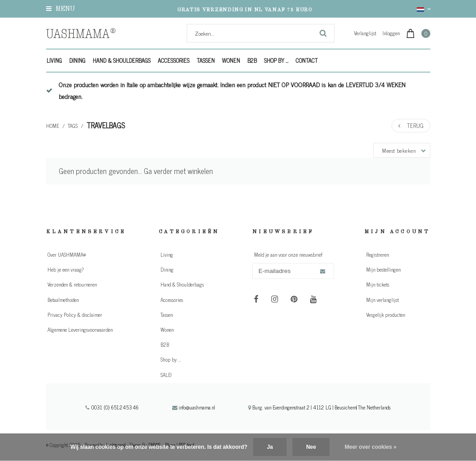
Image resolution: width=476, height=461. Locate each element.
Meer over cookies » (371, 447)
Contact (307, 61)
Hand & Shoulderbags (122, 61)
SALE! (166, 375)
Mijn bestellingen (383, 269)
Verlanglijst (365, 33)
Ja (270, 447)
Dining (77, 61)
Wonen (231, 61)
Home (53, 126)
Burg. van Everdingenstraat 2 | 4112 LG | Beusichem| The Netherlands (319, 407)
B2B (252, 61)
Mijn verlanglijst (382, 300)
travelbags (106, 125)
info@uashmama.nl (194, 407)
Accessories (174, 61)
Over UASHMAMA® (67, 254)
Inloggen (391, 33)
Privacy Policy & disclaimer (75, 315)
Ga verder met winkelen (178, 171)
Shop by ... (276, 61)
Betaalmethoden (63, 300)
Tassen (206, 61)
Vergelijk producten (386, 315)
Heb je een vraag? (66, 269)
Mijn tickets (378, 284)
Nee (311, 447)
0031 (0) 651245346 (112, 407)
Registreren (377, 254)
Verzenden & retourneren (72, 284)
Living (54, 61)
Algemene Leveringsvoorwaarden (80, 329)
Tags (73, 126)
